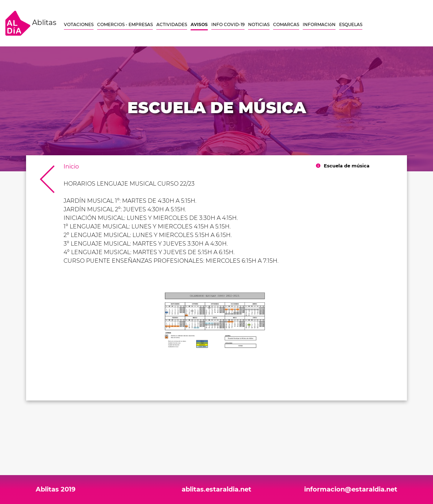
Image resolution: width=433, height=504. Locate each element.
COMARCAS (286, 24)
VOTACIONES (79, 24)
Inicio (71, 167)
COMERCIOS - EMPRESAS (125, 24)
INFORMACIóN (319, 24)
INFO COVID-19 (228, 24)
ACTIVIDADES (172, 24)
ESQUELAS (351, 24)
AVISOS (199, 24)
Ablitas (31, 23)
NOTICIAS (259, 24)
